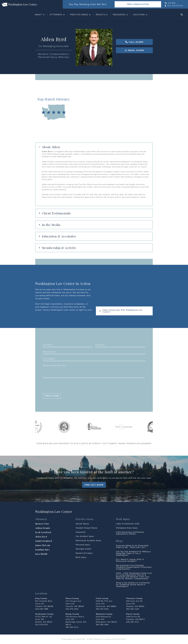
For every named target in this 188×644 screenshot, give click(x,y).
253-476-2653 (72, 609)
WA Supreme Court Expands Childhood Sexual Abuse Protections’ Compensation (134, 567)
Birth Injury (81, 557)
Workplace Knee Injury (127, 528)
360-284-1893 (102, 625)
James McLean (43, 545)
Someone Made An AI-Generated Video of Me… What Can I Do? (132, 546)
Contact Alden (52, 396)
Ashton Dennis (43, 528)
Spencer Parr (42, 524)
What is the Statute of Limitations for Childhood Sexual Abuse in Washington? (133, 585)
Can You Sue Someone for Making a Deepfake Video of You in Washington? (133, 553)
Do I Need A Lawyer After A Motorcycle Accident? (130, 560)
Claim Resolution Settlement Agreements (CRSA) (130, 533)
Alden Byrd (41, 537)
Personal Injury (83, 545)
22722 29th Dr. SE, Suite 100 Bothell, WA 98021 (44, 619)
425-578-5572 (42, 625)
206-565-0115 (72, 627)
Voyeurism (81, 532)
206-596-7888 (42, 609)
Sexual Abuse (82, 524)
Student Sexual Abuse (87, 528)
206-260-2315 (133, 622)
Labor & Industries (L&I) (128, 524)
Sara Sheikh (41, 554)
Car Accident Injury (85, 536)
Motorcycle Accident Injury (88, 540)
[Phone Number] (94, 352)
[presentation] (61, 389)
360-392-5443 (102, 609)
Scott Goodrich (43, 532)
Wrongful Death (83, 549)
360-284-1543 (133, 609)
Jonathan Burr (43, 550)
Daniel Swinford (44, 541)
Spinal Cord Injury (84, 553)
